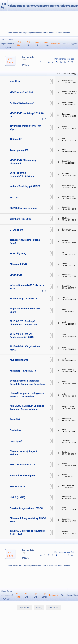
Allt (28, 44)
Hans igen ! (16, 441)
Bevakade (55, 44)
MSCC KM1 (16, 275)
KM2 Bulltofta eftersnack (23, 208)
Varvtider (15, 197)
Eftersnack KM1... (19, 264)
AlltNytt (19, 44)
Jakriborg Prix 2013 (21, 219)
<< (41, 62)
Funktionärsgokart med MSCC (26, 508)
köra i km (15, 81)
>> (72, 62)
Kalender (13, 6)
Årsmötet (15, 419)
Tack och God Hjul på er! (23, 475)
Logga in (73, 44)
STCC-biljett (16, 230)
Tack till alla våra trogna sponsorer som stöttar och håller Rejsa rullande (39, 33)
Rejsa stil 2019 (53, 608)
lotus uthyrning (18, 253)
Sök (64, 44)
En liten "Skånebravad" (22, 103)
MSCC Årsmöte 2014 (21, 92)
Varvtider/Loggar (67, 6)
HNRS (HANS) (17, 497)
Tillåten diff (16, 139)
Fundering (15, 430)
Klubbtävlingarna (19, 360)
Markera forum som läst (64, 59)
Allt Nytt (4, 6)
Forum (52, 6)
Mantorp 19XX (18, 486)
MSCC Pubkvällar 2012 (22, 465)
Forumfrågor (73, 595)
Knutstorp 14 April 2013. (23, 371)
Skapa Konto (7, 39)
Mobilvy (39, 608)
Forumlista (28, 58)
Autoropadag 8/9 (19, 150)
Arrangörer (41, 6)
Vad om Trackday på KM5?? (25, 186)
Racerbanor (27, 6)
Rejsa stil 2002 (25, 608)
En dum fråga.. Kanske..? (23, 299)
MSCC (26, 65)
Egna (37, 44)
